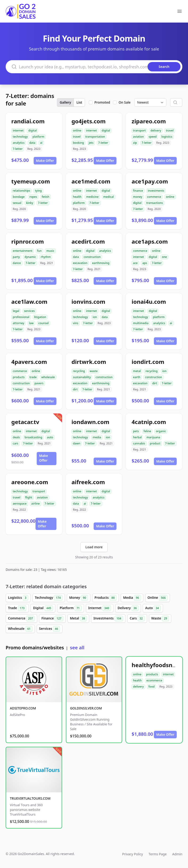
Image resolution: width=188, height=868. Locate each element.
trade (33, 377)
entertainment (23, 251)
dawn (77, 443)
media (97, 437)
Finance (52, 619)
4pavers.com (29, 362)
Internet (100, 608)
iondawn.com (90, 422)
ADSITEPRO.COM (23, 708)
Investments (108, 619)
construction (92, 257)
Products (106, 598)
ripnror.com (28, 241)
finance (138, 191)
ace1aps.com (150, 241)
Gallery (65, 102)
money (138, 197)
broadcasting (33, 437)
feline (147, 431)
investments (156, 191)
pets (136, 431)
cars (16, 443)
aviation (138, 137)
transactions (154, 203)
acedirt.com (88, 241)
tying (38, 191)
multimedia (141, 323)
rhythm (46, 257)
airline (36, 504)
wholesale (48, 377)
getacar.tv (25, 422)
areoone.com (30, 482)
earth (137, 377)
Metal (78, 619)
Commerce (21, 619)
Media (132, 598)
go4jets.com (89, 121)
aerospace (20, 504)
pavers (39, 383)
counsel (44, 323)
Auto (153, 608)
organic (161, 431)
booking (78, 143)
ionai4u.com (149, 302)
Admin (177, 854)
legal (16, 311)
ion (95, 317)
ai (41, 143)
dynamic (30, 257)
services (29, 311)
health (77, 197)
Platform (70, 608)
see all (77, 648)
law (31, 323)
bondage (19, 197)
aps (145, 263)
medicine (92, 197)
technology (20, 137)
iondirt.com (148, 362)
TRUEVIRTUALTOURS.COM (30, 798)
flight (29, 497)
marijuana (153, 437)
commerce (154, 197)
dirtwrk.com (89, 362)
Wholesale (20, 629)
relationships (21, 191)
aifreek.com (88, 482)
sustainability (82, 377)
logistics (167, 137)
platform (38, 137)
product (155, 443)
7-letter (18, 149)
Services (50, 629)
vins (76, 323)
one (164, 257)
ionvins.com (88, 302)
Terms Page (158, 854)
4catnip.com (149, 422)
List (79, 102)
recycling (79, 371)
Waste (160, 619)
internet (18, 130)
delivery (156, 130)
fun (39, 251)
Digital (43, 608)
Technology (49, 598)
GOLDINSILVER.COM (86, 708)
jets (91, 143)
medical (109, 197)
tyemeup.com (31, 181)
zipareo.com (149, 121)
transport (139, 130)
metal (137, 371)
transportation (95, 137)
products (19, 377)
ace (135, 263)
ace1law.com (29, 302)
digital (32, 130)
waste (94, 371)
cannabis (139, 443)
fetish (45, 197)
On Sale (125, 102)
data (32, 143)
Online (158, 598)
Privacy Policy (132, 854)
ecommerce (154, 680)
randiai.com (28, 121)
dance (17, 263)
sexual (17, 203)
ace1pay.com (150, 181)
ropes (33, 197)
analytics (19, 143)
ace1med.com (91, 181)
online (77, 130)
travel (77, 137)
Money (79, 598)
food (152, 687)
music (50, 251)
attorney (18, 323)
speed (153, 137)
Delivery (128, 608)
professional (21, 317)
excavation (80, 263)
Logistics (18, 598)
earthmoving (101, 263)
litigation (40, 317)
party (16, 257)
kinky (30, 203)
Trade (17, 608)
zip (135, 143)
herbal (137, 437)
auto (50, 437)
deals (16, 437)
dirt (75, 389)
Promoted (102, 102)
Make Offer (45, 161)
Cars (137, 619)
